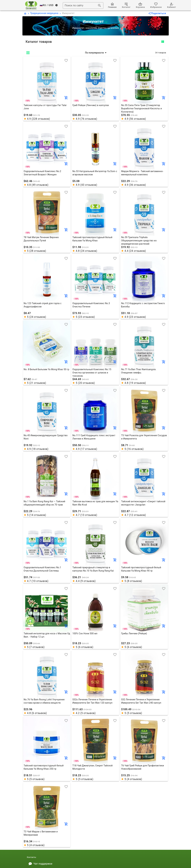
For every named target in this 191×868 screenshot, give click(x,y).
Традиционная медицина (44, 13)
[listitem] (96, 864)
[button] (96, 53)
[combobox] (83, 6)
